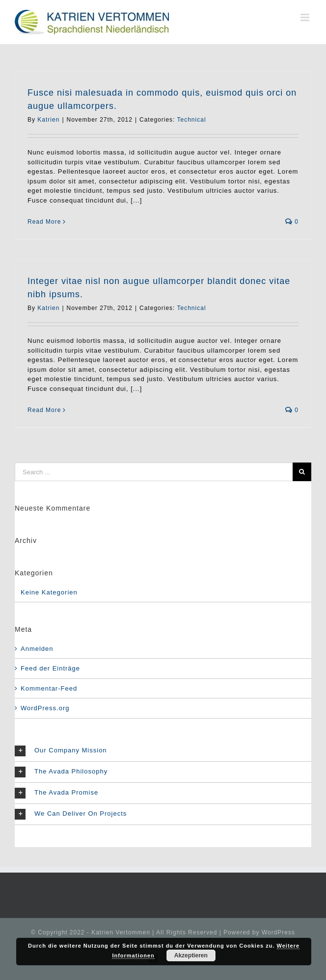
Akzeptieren (191, 955)
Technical (192, 120)
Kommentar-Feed (49, 688)
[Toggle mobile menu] (306, 17)
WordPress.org (45, 708)
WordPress (278, 932)
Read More (44, 222)
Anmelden (37, 649)
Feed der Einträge (50, 668)
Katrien (48, 120)
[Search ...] (154, 472)
